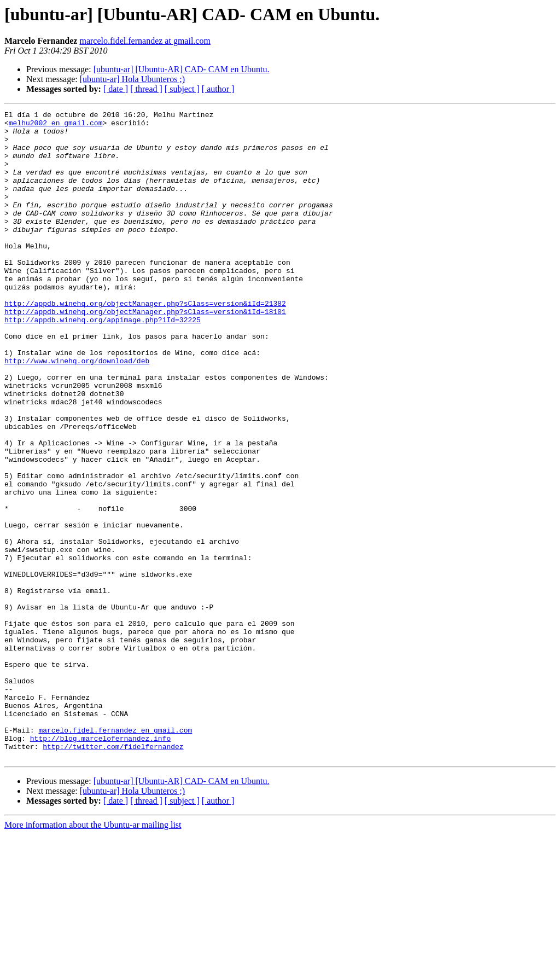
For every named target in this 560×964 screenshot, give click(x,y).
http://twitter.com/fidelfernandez (113, 874)
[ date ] (116, 89)
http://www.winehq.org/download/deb (77, 411)
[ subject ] (182, 89)
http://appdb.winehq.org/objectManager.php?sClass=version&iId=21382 (145, 342)
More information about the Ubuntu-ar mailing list (93, 954)
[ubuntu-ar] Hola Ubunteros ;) (132, 79)
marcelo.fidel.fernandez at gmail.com (145, 41)
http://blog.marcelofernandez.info (100, 864)
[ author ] (218, 89)
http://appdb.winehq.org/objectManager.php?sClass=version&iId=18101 (145, 352)
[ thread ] (146, 89)
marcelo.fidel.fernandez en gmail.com (115, 855)
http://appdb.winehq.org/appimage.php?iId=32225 (103, 362)
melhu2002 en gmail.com (56, 126)
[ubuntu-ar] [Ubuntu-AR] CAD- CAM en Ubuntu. (182, 69)
